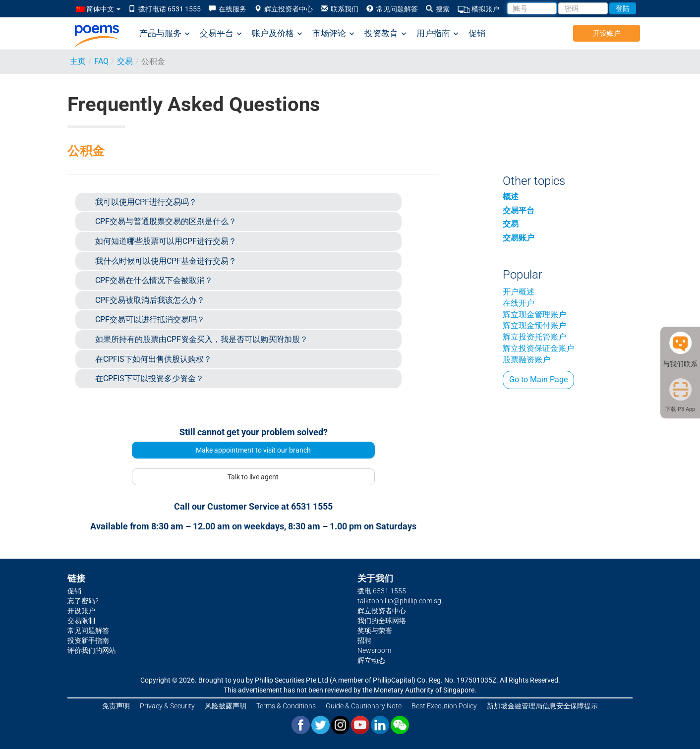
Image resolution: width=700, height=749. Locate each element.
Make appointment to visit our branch (253, 450)
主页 (78, 61)
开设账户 (607, 33)
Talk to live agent (253, 477)
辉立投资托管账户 (534, 337)
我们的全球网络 (382, 621)
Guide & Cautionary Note (364, 706)
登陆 (623, 8)
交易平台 (221, 33)
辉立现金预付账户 (534, 325)
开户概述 (519, 292)
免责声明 (116, 706)
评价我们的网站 (92, 650)
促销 (477, 33)
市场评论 (333, 33)
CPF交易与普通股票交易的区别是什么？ (166, 221)
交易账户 (519, 238)
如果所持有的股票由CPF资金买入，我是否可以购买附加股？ (202, 339)
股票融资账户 (526, 360)
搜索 (438, 9)
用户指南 (437, 33)
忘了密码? (83, 601)
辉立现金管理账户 (534, 315)
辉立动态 (371, 660)
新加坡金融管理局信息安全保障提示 (542, 706)
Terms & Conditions (286, 706)
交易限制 (81, 621)
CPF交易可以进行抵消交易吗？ (150, 319)
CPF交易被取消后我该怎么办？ (150, 300)
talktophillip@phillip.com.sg (399, 601)
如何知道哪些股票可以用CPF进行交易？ (166, 241)
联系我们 (340, 9)
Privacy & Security (167, 706)
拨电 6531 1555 (382, 591)
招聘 (364, 640)
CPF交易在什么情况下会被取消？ (154, 280)
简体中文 (98, 9)
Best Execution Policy (444, 706)
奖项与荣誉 (375, 631)
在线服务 (228, 9)
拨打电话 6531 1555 (165, 9)
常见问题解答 (392, 9)
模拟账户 (478, 9)
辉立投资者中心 (284, 9)
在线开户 (519, 303)
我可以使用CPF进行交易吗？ (146, 202)
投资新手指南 (88, 640)
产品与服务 (165, 33)
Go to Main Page (538, 379)
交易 (125, 61)
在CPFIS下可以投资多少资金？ (149, 378)
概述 (511, 197)
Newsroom (374, 650)
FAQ (101, 61)
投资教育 (385, 33)
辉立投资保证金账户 (538, 348)
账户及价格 (277, 33)
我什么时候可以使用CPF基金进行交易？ (166, 261)
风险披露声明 (226, 706)
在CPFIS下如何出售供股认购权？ (153, 359)
